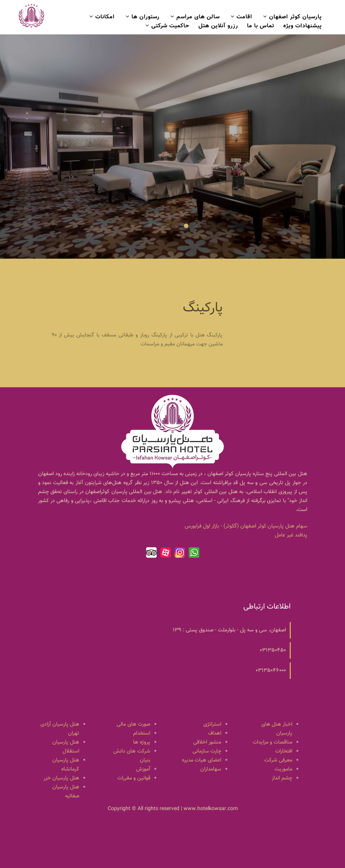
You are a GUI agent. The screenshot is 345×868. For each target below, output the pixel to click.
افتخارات (284, 751)
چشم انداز (282, 778)
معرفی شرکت (278, 760)
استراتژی (212, 724)
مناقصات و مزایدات (272, 742)
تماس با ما (261, 26)
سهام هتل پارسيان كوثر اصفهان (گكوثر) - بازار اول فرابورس (246, 526)
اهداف (215, 733)
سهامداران (211, 769)
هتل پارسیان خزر (61, 778)
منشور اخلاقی (207, 742)
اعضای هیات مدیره (202, 760)
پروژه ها (142, 742)
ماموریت (284, 769)
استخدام (142, 733)
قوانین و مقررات (134, 778)
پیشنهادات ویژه (303, 26)
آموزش (143, 769)
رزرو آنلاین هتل (218, 26)
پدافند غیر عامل (291, 535)
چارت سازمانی (207, 751)
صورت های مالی (133, 724)
